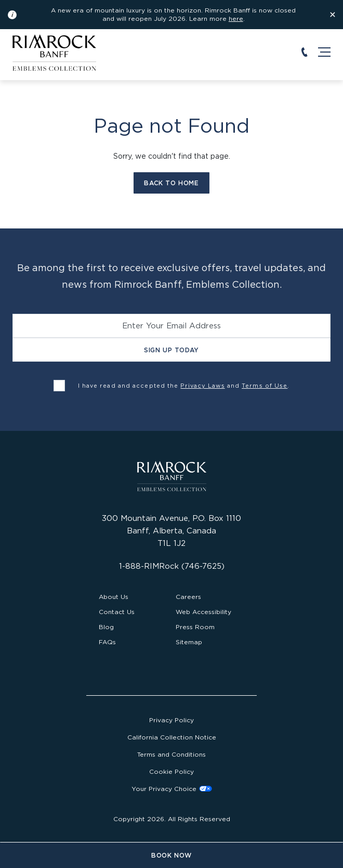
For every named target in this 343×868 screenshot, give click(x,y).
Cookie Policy (171, 771)
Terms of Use (265, 386)
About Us (114, 597)
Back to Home (171, 183)
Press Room (195, 627)
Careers (188, 597)
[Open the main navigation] (324, 52)
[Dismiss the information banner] (333, 15)
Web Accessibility (203, 612)
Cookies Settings (172, 789)
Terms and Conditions (171, 754)
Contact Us (117, 612)
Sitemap (189, 642)
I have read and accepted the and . (184, 386)
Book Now (171, 855)
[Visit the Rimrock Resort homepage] (54, 52)
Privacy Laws (202, 386)
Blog (106, 627)
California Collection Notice (172, 737)
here (236, 18)
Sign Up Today (171, 350)
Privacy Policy (171, 720)
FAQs (107, 642)
